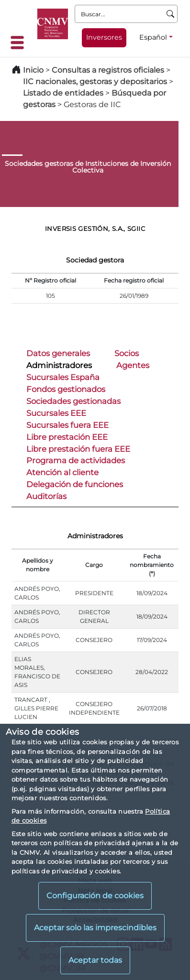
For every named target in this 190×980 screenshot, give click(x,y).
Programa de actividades (76, 460)
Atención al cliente (62, 472)
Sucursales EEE (56, 413)
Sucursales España (63, 377)
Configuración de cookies (95, 896)
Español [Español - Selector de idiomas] (153, 37)
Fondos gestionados (66, 389)
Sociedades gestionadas (73, 401)
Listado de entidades (63, 93)
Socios (127, 353)
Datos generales (58, 353)
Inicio (33, 70)
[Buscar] (171, 14)
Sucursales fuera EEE (67, 425)
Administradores (59, 365)
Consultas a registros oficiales (108, 70)
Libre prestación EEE (67, 437)
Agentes (133, 365)
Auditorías (46, 496)
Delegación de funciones (75, 484)
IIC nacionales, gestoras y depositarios (95, 82)
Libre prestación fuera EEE (78, 449)
